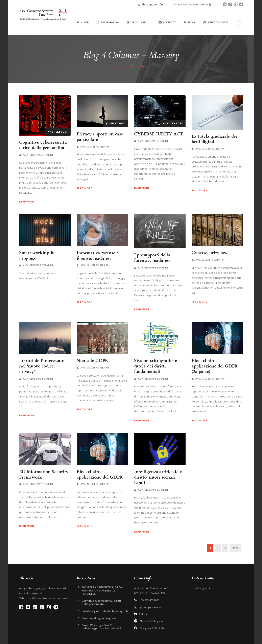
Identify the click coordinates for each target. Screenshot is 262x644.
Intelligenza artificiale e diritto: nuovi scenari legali (158, 477)
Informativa (108, 22)
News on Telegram (151, 621)
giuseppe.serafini (152, 4)
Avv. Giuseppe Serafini (38, 155)
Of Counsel (137, 22)
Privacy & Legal (217, 22)
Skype (204, 4)
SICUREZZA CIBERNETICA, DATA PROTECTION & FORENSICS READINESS (102, 590)
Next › (235, 548)
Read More (27, 202)
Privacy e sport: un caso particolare (100, 137)
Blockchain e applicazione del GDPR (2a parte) (215, 366)
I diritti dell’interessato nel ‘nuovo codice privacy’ (42, 366)
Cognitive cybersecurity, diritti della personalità (43, 145)
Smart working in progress (37, 256)
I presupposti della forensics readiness (152, 258)
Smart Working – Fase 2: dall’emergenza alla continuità (102, 627)
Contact (167, 22)
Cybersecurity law (210, 253)
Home (83, 22)
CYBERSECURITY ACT (159, 134)
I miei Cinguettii (201, 588)
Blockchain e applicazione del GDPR (100, 475)
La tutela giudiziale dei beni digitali (215, 139)
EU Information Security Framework (44, 475)
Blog (189, 22)
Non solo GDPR (92, 361)
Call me (143, 614)
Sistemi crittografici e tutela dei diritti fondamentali (156, 366)
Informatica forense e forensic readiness (98, 256)
